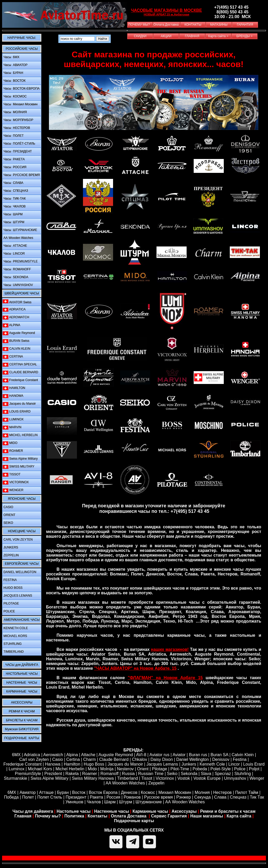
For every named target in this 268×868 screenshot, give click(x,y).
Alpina (72, 755)
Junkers (189, 764)
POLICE (9, 611)
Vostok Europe (207, 778)
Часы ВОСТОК (14, 81)
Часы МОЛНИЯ (15, 112)
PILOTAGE (11, 603)
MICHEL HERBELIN (20, 435)
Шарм (110, 802)
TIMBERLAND (13, 652)
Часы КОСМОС (15, 96)
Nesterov (125, 769)
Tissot (147, 778)
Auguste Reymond (19, 333)
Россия (113, 797)
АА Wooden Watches (18, 238)
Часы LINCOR (14, 254)
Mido (92, 769)
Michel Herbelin (70, 769)
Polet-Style (220, 769)
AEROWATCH (16, 317)
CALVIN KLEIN (16, 349)
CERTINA (13, 357)
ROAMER (13, 451)
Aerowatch (53, 755)
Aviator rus (159, 755)
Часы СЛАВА (13, 183)
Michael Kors (40, 769)
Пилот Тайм (247, 792)
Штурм (126, 802)
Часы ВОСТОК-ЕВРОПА (21, 89)
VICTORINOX (16, 482)
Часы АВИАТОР (15, 65)
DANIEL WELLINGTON (19, 572)
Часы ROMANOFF (17, 269)
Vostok (184, 778)
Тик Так (257, 797)
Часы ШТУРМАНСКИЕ (20, 230)
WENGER (13, 490)
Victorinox (165, 778)
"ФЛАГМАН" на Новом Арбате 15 (165, 678)
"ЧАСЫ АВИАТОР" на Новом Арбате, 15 (135, 668)
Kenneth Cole (212, 764)
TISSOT (12, 474)
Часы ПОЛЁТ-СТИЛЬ (19, 144)
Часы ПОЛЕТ (13, 136)
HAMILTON (14, 388)
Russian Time (151, 774)
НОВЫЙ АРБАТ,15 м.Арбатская (166, 14)
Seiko (172, 774)
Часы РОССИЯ (15, 167)
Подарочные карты (134, 821)
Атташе (46, 792)
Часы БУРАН (13, 73)
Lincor (234, 764)
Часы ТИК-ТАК (14, 199)
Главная (23, 816)
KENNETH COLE (15, 628)
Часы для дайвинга (33, 811)
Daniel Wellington (192, 759)
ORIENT (9, 515)
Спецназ (238, 797)
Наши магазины (207, 816)
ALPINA (11, 325)
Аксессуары (184, 811)
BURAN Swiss (16, 341)
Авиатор (28, 792)
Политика (74, 816)
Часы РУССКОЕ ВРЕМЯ (21, 175)
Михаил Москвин (175, 792)
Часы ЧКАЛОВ (14, 206)
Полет (28, 797)
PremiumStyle (28, 774)
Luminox (16, 769)
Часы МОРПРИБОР (18, 120)
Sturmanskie (16, 778)
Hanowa (53, 764)
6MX (16, 755)
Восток (79, 792)
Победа (11, 797)
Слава (220, 797)
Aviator (179, 755)
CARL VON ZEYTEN (18, 540)
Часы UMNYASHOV (18, 285)
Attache (88, 755)
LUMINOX (13, 419)
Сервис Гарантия (169, 816)
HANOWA (13, 396)
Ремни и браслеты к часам (228, 811)
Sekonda (189, 774)
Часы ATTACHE (15, 246)
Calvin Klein (243, 755)
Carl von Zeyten (34, 759)
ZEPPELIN (11, 555)
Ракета (96, 797)
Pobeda (200, 769)
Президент (76, 797)
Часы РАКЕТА (14, 159)
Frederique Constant (20, 380)
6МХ (12, 792)
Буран (63, 792)
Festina (240, 759)
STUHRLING (12, 644)
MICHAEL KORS (15, 636)
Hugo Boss (94, 764)
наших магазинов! (170, 649)
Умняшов (74, 802)
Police (240, 769)
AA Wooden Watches (125, 783)
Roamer (90, 774)
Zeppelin (156, 783)
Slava (206, 774)
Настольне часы (74, 811)
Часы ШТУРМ (13, 222)
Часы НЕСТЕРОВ (16, 128)
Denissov (221, 759)
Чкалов (94, 802)
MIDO (10, 443)
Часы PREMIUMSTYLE (20, 261)
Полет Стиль (50, 797)
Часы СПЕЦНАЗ (15, 191)
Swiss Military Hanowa (93, 778)
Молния (202, 792)
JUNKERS (10, 547)
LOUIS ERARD (17, 412)
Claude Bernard (114, 759)
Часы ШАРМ (13, 214)
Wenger (257, 778)
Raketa (72, 774)
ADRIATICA (14, 309)
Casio (57, 759)
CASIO (8, 507)
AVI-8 (141, 755)
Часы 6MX (11, 57)
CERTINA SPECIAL (20, 364)
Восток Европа (103, 792)
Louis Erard (254, 764)
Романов (132, 797)
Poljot (254, 769)
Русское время (159, 797)
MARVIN (12, 427)
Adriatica (32, 755)
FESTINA (10, 580)
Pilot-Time (180, 769)
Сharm (90, 759)
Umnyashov (235, 778)
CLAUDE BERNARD (20, 372)
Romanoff (110, 774)
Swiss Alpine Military (20, 459)
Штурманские (149, 802)
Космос (148, 792)
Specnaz (223, 774)
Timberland (127, 778)
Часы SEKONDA (15, 277)
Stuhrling (242, 774)
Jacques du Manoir (19, 404)
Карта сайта (239, 816)
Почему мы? (48, 816)
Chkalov (139, 759)
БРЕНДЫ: (133, 750)
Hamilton (72, 764)
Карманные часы (150, 811)
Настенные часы (112, 811)
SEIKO (8, 523)
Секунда (202, 797)
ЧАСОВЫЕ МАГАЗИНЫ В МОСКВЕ (166, 10)
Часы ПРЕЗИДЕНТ (17, 151)
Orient (143, 769)
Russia (128, 774)
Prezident (53, 774)
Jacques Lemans (162, 764)
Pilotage (159, 769)
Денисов (129, 792)
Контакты (98, 816)
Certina (73, 759)
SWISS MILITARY (19, 467)
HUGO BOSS (13, 588)
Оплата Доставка (129, 816)
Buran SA (219, 755)
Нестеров (223, 792)
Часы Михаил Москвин (20, 104)
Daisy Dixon (162, 759)
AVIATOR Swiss (17, 302)
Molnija (107, 769)
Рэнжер (183, 797)
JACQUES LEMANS (17, 596)
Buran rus (198, 755)
